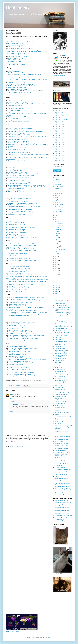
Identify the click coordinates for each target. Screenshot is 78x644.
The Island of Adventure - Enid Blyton (17, 172)
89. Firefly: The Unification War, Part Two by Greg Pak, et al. (22, 228)
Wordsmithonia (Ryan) (60, 493)
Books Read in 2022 (59, 155)
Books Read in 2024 (59, 159)
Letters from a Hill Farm (60, 404)
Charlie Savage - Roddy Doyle (16, 105)
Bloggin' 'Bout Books (59, 339)
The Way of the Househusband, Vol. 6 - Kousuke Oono (23, 348)
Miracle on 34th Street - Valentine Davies (19, 368)
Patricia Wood (58, 206)
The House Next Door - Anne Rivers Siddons (20, 268)
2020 (56, 262)
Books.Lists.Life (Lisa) (60, 360)
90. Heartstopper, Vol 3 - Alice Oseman (16, 229)
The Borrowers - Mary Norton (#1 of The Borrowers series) (23, 299)
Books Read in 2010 (59, 134)
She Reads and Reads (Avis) (61, 449)
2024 (56, 221)
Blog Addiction (58, 338)
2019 (56, 265)
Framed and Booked (59, 387)
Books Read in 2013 (59, 139)
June (57, 236)
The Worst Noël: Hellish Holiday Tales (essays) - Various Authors (25, 340)
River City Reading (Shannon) (62, 443)
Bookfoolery (18, 7)
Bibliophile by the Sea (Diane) (61, 336)
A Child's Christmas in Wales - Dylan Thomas (20, 366)
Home (28, 444)
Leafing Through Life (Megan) (61, 402)
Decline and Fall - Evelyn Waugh (16, 130)
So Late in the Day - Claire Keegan (17, 304)
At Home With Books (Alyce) (61, 329)
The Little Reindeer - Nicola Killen (17, 346)
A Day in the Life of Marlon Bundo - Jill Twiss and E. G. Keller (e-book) (26, 335)
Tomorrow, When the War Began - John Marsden (20, 128)
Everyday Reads (58, 384)
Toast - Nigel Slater (13, 151)
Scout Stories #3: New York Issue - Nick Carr (19, 356)
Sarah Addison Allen (59, 208)
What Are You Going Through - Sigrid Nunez (20, 374)
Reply (11, 399)
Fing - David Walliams (14, 329)
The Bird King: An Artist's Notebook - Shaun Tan (21, 275)
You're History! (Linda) (60, 495)
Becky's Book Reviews (60, 330)
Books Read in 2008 (59, 130)
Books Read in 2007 (59, 128)
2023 (56, 256)
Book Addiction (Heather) (60, 345)
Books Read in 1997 (59, 110)
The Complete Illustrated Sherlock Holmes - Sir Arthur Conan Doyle (26, 376)
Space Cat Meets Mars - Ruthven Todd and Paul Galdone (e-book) (25, 74)
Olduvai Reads (58, 423)
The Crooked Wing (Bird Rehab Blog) (63, 516)
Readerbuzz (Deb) (59, 435)
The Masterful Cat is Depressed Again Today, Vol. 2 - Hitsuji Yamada (26, 314)
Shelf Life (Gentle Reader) (61, 450)
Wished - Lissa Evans (13, 167)
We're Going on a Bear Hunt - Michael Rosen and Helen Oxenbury (24, 52)
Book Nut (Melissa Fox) (60, 348)
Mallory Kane (58, 199)
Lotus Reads (58, 411)
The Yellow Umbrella (59, 519)
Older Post (46, 444)
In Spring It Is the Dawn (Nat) (61, 395)
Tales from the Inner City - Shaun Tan (17, 102)
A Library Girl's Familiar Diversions (63, 312)
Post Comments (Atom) (18, 446)
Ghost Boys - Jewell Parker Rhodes (17, 73)
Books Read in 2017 (59, 146)
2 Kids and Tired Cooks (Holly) (62, 500)
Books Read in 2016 (59, 144)
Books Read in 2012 (59, 137)
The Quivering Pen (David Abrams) (63, 469)
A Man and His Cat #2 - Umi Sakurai (17, 101)
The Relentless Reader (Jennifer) (62, 473)
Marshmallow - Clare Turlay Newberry (17, 53)
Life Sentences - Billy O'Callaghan (17, 65)
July (57, 234)
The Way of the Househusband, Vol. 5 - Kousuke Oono (23, 311)
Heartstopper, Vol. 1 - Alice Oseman (17, 215)
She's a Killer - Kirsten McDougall (17, 306)
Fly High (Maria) (58, 386)
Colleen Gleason (58, 183)
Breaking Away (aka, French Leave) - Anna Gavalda (22, 270)
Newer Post (9, 444)
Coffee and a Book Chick (60, 371)
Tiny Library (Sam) (59, 480)
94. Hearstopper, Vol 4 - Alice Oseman (16, 236)
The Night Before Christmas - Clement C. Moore (21, 353)
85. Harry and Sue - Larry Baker (14, 221)
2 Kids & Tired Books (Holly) (61, 300)
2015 (56, 273)
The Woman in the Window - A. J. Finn (18, 117)
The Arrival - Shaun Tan (14, 208)
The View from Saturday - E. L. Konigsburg (19, 361)
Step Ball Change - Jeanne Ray (17, 325)
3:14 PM (21, 394)
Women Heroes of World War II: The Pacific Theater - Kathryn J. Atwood (27, 332)
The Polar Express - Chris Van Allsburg (19, 350)
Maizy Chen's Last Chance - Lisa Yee (17, 184)
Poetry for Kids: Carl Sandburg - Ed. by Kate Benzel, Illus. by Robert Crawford (28, 280)
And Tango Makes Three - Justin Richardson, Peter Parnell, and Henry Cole (27, 187)
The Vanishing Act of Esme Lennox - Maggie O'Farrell (22, 182)
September (59, 229)
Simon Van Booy (58, 210)
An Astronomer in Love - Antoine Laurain (18, 177)
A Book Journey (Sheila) (60, 304)
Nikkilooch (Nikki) (59, 422)
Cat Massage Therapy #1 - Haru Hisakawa (19, 153)
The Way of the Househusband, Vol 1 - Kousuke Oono (22, 246)
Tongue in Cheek (59, 482)
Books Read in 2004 (59, 123)
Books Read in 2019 (59, 150)
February (58, 244)
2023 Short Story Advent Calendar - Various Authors (22, 373)
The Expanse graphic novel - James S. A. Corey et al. (22, 205)
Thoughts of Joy (58, 476)
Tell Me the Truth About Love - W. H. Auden (19, 135)
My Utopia (57, 420)
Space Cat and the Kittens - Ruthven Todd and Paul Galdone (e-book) (26, 104)
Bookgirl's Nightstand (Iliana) (61, 350)
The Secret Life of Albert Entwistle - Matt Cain (20, 211)
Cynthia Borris (58, 185)
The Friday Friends (59, 466)
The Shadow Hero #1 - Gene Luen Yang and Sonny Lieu (22, 203)
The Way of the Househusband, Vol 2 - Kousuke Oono (22, 249)
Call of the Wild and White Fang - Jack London (20, 60)
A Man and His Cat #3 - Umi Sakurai (17, 133)
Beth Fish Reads (58, 334)
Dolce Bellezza (58, 378)
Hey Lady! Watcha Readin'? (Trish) (63, 393)
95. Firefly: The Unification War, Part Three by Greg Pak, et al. (22, 237)
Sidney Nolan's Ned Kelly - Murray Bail (18, 140)
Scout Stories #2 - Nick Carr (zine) (17, 149)
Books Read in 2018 (59, 148)
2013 (56, 277)
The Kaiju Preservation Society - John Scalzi (20, 324)
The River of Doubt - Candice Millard (18, 254)
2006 (56, 291)
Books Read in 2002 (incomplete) (62, 119)
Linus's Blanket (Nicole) (60, 407)
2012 (56, 279)
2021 (56, 260)
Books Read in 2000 (59, 116)
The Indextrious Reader (60, 467)
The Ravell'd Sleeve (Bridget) (61, 471)
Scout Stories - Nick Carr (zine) (15, 45)
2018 (56, 267)
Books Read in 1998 (59, 112)
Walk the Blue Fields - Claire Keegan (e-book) (20, 92)
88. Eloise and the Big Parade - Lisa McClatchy (18, 226)
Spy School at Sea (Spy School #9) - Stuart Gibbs (21, 112)
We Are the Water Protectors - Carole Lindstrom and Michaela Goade (26, 298)
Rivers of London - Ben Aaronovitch (17, 148)
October (58, 227)
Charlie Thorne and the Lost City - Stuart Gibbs (21, 285)
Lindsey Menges (58, 195)
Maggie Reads (58, 414)
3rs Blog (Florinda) (59, 302)
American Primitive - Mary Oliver (16, 94)
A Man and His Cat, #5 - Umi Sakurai (17, 247)
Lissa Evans (57, 197)
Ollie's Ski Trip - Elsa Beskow (16, 364)
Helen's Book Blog (59, 391)
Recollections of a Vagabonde (62, 440)
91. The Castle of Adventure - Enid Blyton (17, 231)
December (59, 223)
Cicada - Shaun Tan (13, 118)
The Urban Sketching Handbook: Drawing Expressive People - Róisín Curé (27, 131)
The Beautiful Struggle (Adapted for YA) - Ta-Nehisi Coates (23, 86)
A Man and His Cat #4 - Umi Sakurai (17, 179)
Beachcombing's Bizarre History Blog (63, 502)
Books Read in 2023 (59, 157)
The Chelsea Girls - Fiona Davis (17, 272)
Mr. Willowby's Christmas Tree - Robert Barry (20, 369)
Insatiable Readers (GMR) (61, 396)
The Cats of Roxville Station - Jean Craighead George (22, 143)
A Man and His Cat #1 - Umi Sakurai (17, 76)
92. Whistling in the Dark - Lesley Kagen (16, 232)
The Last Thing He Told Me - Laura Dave (18, 122)
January (58, 246)
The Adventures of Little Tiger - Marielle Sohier (20, 210)
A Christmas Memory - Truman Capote (18, 371)
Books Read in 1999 (59, 114)
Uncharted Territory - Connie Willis (17, 83)
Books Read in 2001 (59, 117)
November (59, 225)
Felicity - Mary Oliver (14, 255)
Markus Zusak (58, 201)
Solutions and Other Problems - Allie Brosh (18, 56)
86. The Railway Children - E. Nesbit (15, 223)
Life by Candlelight (59, 405)
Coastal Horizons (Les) (60, 369)
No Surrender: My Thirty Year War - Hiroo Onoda (20, 48)
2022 (56, 258)
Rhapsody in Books (59, 441)
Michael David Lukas (59, 204)
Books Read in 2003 (59, 121)
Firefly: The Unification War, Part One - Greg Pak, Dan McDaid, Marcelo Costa (28, 213)
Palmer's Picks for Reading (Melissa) (63, 425)
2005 (56, 293)
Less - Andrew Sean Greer (15, 291)
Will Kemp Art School (60, 521)
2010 (56, 283)
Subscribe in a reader (58, 166)
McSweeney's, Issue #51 (14, 78)
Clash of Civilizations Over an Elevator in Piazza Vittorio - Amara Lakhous (27, 360)
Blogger (50, 637)
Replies (13, 402)
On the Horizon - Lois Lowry (15, 171)
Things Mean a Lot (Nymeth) (61, 475)
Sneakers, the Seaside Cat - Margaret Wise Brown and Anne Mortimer (26, 91)
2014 (56, 275)
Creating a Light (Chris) (60, 504)
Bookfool (63, 55)
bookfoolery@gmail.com (20, 382)
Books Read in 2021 (59, 153)
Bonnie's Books (58, 343)
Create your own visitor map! (13, 631)
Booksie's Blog (58, 362)
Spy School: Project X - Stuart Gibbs (18, 355)
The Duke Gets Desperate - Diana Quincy (19, 259)
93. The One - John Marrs (13, 234)
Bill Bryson (57, 179)
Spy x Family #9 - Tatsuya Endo (16, 190)
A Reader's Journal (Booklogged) (62, 314)
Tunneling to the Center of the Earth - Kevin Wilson (22, 322)
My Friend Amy (58, 418)
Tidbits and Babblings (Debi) (61, 478)
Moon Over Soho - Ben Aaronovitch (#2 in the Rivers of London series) (27, 301)
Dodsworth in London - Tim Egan (16, 58)
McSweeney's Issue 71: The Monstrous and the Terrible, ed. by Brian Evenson (29, 312)
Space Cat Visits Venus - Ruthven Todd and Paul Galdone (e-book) (24, 50)
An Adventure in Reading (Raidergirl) (63, 327)
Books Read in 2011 (59, 135)
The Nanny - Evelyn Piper (14, 110)
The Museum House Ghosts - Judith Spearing (20, 303)
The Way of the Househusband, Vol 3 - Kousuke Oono (22, 250)
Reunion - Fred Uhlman (14, 71)
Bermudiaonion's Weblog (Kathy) (62, 332)
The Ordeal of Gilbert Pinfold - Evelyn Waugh (20, 358)
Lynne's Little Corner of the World (62, 413)
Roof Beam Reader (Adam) (61, 445)
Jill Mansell (57, 188)
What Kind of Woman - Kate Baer (17, 286)
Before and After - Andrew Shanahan (17, 55)
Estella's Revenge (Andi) (60, 382)
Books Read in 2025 (59, 161)
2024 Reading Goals (61, 248)
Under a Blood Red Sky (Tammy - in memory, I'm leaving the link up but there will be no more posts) (63, 490)
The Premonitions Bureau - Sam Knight (19, 316)
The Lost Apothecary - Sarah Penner (17, 169)
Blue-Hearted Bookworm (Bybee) (62, 341)
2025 (56, 219)
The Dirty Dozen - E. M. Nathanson (17, 252)
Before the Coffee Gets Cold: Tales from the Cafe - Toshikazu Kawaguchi (27, 192)
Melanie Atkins (58, 203)
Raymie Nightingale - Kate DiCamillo (18, 337)
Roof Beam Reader (14, 394)
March (58, 242)
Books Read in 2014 (59, 141)
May (57, 238)
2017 (56, 269)
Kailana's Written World (60, 398)
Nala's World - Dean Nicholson (16, 109)
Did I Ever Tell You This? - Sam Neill (17, 200)
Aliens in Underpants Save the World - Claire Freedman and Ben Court (26, 185)
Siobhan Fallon (58, 212)
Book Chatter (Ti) (59, 347)
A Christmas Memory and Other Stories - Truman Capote (23, 338)
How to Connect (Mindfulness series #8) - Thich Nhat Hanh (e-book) (25, 42)
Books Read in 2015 (59, 143)
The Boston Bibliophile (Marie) (62, 464)
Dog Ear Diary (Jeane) (60, 377)
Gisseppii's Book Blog (60, 389)
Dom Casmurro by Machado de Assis (17, 161)
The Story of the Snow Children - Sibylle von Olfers (22, 363)
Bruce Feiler (57, 181)
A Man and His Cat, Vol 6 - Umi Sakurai (19, 288)
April (57, 240)
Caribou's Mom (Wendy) (60, 366)
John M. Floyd (58, 192)
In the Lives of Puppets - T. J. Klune (18, 290)
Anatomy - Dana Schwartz (15, 63)
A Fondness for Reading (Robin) (62, 307)
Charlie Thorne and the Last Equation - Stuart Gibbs (21, 244)
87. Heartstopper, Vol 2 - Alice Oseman (16, 224)
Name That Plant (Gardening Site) (63, 514)
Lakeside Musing (59, 400)
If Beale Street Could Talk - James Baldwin (19, 267)
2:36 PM (22, 404)
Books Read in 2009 (59, 132)
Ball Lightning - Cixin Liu (14, 120)
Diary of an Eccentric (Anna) (61, 375)
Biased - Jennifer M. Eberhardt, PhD (17, 87)
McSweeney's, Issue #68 (14, 61)
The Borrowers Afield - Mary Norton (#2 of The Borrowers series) (25, 327)
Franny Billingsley (59, 186)
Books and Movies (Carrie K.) (61, 354)
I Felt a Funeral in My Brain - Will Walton (18, 141)
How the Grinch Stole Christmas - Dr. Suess (20, 351)
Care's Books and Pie (60, 364)
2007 (56, 289)
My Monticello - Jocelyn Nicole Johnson (18, 89)
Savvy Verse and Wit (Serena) (62, 447)
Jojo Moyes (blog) (59, 194)
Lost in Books (58, 409)
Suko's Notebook (59, 459)
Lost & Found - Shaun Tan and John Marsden (20, 107)
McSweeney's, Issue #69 (14, 47)
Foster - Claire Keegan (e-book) (15, 43)
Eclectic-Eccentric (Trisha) (61, 380)
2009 (56, 285)
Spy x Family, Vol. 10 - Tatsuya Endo (18, 330)
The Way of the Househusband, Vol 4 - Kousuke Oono (22, 260)
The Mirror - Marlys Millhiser (16, 273)
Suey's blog (57, 457)
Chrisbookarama (58, 368)
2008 (56, 287)
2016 (56, 271)
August (58, 232)
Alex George (58, 177)
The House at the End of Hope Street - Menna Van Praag (23, 333)
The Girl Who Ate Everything (61, 517)
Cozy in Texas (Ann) (59, 373)
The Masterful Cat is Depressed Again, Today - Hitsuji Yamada (24, 206)
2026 (56, 217)
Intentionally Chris (59, 506)
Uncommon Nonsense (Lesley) (62, 487)
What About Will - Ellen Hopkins (16, 188)
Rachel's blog (58, 430)
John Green (57, 190)
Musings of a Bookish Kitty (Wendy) (63, 416)
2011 (56, 281)
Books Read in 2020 (59, 152)
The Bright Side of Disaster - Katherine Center (20, 198)
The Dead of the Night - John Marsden (18, 201)
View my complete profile (59, 76)
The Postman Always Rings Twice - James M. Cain (21, 84)
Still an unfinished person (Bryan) (62, 452)
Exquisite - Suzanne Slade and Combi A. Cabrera (21, 180)
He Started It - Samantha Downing (17, 257)
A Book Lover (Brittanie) (60, 305)
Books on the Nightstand (60, 359)
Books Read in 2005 (59, 125)
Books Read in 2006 (59, 126)
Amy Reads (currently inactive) (62, 325)
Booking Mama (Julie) (60, 352)
